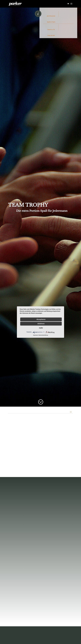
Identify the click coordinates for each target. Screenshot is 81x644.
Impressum (36, 335)
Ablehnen (41, 324)
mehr (41, 328)
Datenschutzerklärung (43, 335)
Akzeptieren (41, 319)
